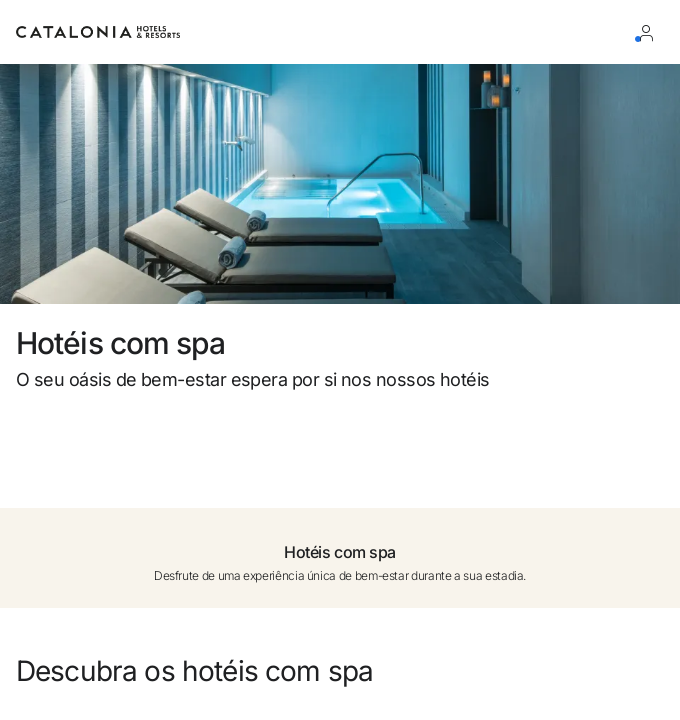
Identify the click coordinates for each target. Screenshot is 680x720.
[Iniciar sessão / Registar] (650, 32)
